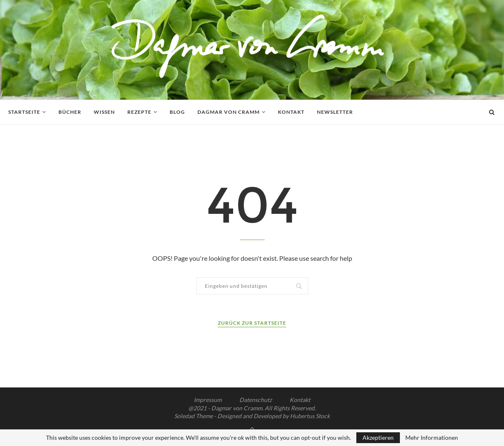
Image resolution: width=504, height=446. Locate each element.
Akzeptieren (378, 437)
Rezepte (139, 112)
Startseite (24, 112)
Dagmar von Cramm (229, 112)
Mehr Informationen (432, 438)
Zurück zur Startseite (252, 323)
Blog (177, 112)
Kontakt (291, 112)
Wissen (104, 112)
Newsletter (335, 112)
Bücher (70, 112)
